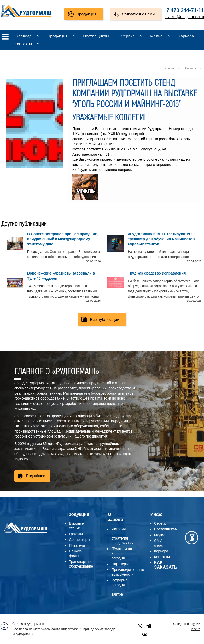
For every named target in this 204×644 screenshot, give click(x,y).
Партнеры (120, 563)
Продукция (86, 14)
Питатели (77, 545)
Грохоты (76, 533)
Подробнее (36, 475)
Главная (169, 68)
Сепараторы (79, 539)
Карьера (186, 36)
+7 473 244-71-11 (184, 10)
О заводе (23, 36)
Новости (191, 68)
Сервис (128, 36)
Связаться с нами (138, 14)
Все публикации (104, 319)
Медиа (156, 36)
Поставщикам (96, 36)
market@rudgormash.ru (185, 17)
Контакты (23, 44)
